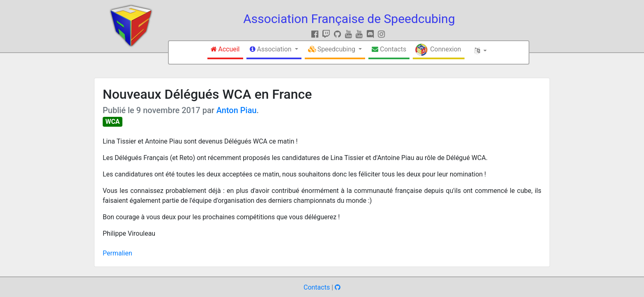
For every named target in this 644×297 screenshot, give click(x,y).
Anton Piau (237, 110)
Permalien (117, 253)
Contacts (317, 287)
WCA (112, 122)
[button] (274, 50)
